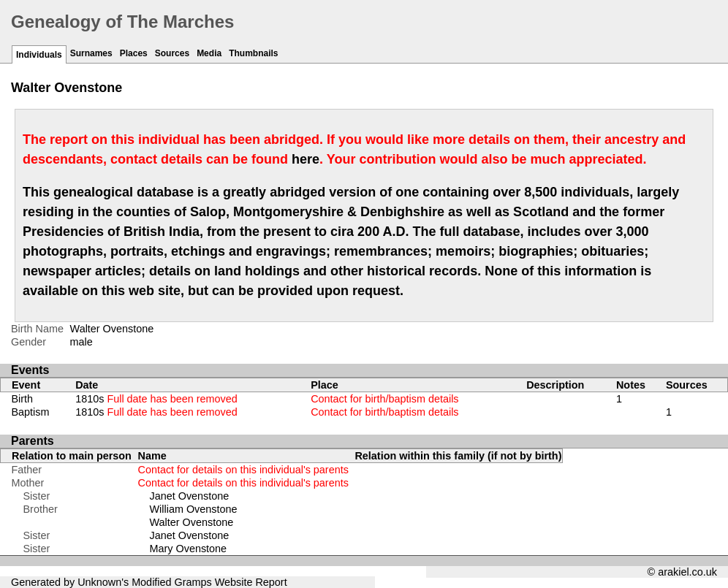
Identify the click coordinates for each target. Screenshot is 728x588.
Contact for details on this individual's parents (243, 470)
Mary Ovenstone (189, 549)
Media (209, 53)
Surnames (91, 53)
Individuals (39, 55)
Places (134, 53)
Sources (172, 53)
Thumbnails (253, 53)
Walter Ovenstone (192, 522)
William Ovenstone (194, 509)
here (306, 159)
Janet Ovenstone (190, 496)
